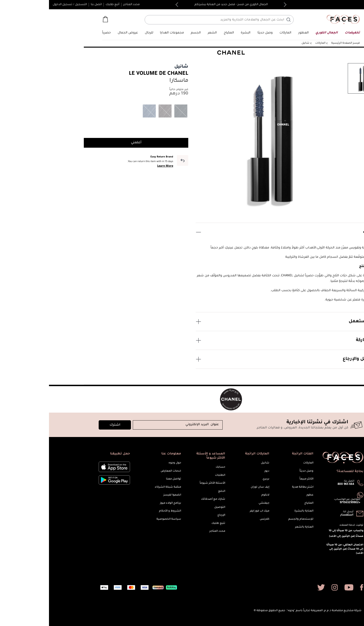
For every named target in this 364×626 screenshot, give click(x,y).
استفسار (298, 515)
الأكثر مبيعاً (257, 479)
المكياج (260, 503)
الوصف (238, 232)
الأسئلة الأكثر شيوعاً (163, 483)
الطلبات (171, 475)
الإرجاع (172, 515)
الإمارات (348, 5)
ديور (218, 471)
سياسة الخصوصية (120, 519)
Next (129, 5)
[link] (236, 33)
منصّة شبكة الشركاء (119, 487)
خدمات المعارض (122, 471)
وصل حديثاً (257, 471)
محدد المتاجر (83, 5)
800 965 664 (297, 484)
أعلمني (87, 143)
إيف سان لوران (211, 487)
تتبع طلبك (169, 523)
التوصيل (171, 507)
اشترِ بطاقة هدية (254, 487)
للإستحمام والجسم (252, 519)
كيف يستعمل (238, 322)
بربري (217, 479)
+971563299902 (301, 503)
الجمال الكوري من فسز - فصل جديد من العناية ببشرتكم (182, 5)
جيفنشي (215, 503)
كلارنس (216, 519)
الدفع (173, 491)
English (336, 4)
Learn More (116, 166)
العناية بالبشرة (255, 511)
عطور (261, 495)
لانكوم (216, 495)
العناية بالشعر (255, 527)
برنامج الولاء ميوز (122, 503)
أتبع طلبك (63, 5)
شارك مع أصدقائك (164, 499)
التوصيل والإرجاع (238, 359)
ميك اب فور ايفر (211, 511)
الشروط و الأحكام (121, 511)
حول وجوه (126, 463)
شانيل (132, 67)
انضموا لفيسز (123, 495)
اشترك (66, 425)
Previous (235, 5)
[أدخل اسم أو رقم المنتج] (168, 20)
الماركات (259, 463)
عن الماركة (238, 340)
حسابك (171, 467)
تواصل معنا (125, 479)
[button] (351, 5)
